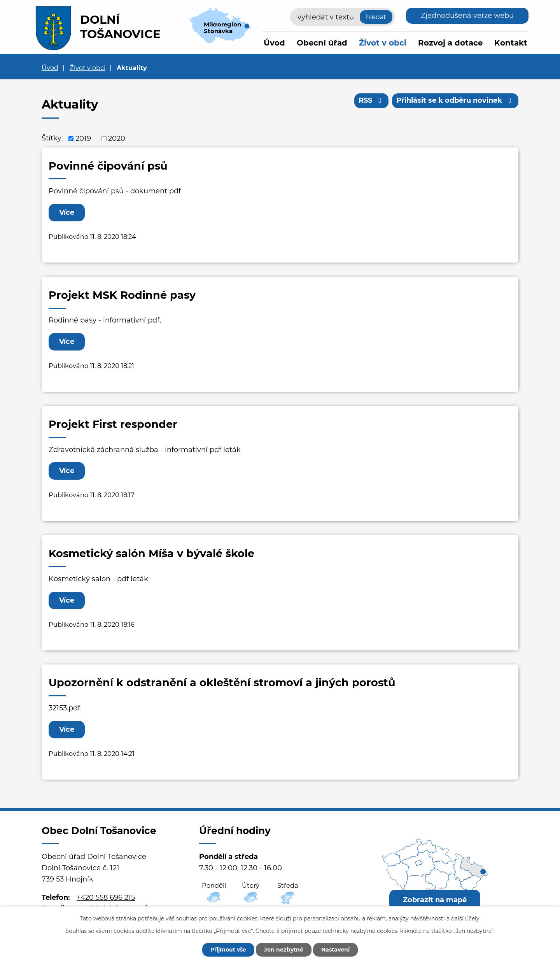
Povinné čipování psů (108, 166)
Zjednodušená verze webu (467, 16)
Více (67, 212)
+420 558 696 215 (106, 897)
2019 (83, 138)
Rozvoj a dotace (450, 43)
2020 (117, 138)
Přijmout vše (228, 950)
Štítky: (52, 138)
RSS (372, 100)
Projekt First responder (113, 424)
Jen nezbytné (284, 950)
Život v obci (383, 43)
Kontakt (511, 43)
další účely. (466, 918)
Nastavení (335, 950)
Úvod (274, 43)
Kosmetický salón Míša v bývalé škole (151, 553)
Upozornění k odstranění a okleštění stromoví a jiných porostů (222, 683)
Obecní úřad (322, 43)
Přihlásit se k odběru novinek (455, 100)
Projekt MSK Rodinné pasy (122, 295)
